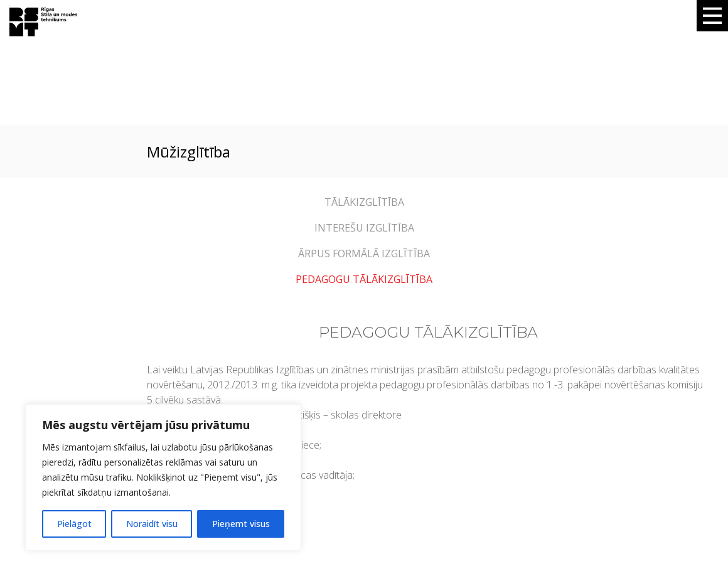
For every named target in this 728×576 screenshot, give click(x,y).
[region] (163, 477)
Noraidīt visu (152, 524)
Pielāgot (74, 524)
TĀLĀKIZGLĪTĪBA (364, 202)
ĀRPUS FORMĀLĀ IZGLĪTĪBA (364, 253)
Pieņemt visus (241, 524)
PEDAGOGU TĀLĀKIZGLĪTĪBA (364, 279)
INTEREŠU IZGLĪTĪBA (364, 228)
